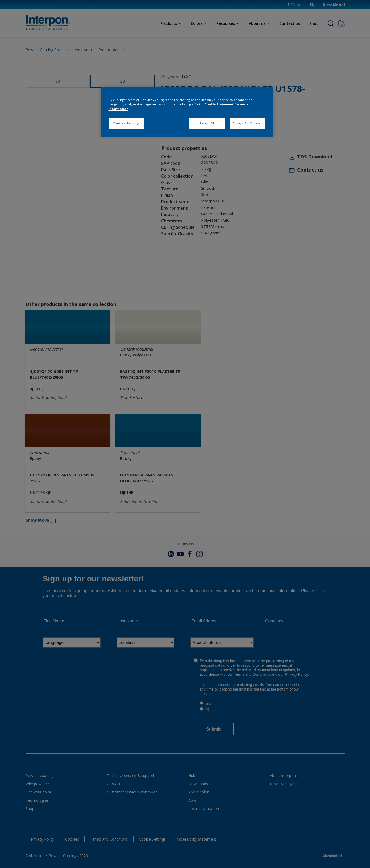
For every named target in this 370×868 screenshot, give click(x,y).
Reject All (207, 123)
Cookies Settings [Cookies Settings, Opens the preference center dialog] (126, 123)
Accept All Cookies (247, 123)
